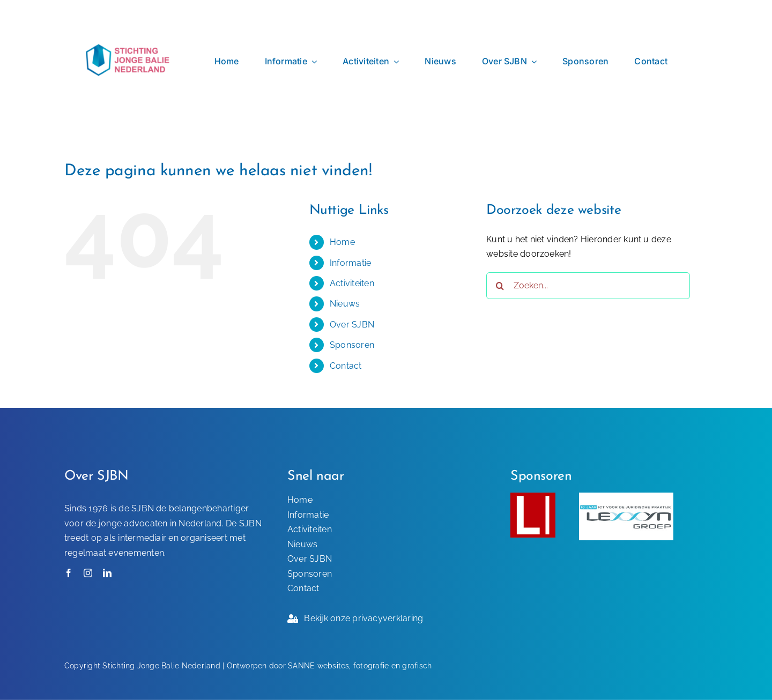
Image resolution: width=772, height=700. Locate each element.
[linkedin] (107, 573)
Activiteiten (352, 283)
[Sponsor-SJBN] (533, 497)
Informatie (350, 263)
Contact (346, 366)
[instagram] (88, 573)
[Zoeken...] (588, 286)
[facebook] (69, 573)
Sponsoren (352, 345)
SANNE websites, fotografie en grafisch (360, 666)
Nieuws (345, 304)
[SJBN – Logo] (129, 17)
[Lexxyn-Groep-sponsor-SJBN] (626, 497)
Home (342, 242)
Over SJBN (352, 325)
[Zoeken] (500, 286)
